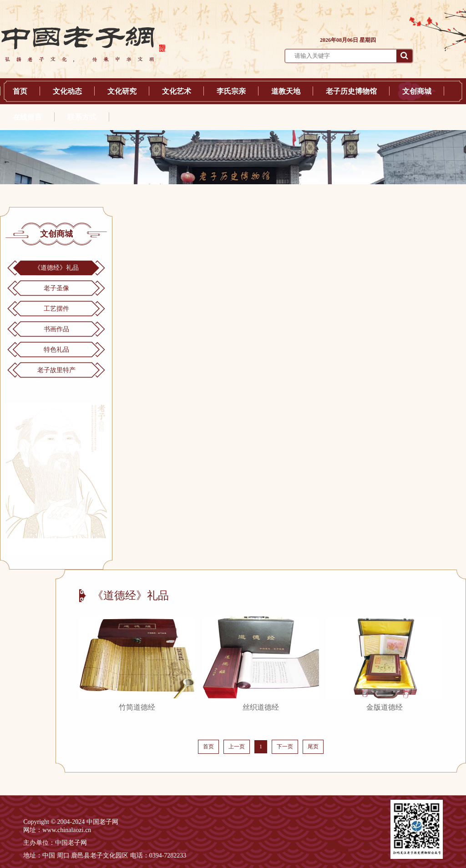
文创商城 (417, 91)
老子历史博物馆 (351, 91)
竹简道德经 (137, 707)
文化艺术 (177, 91)
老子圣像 (56, 288)
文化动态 (67, 91)
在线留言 (27, 117)
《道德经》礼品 (56, 268)
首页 (20, 91)
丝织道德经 (261, 707)
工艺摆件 (56, 309)
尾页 (313, 747)
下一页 (285, 747)
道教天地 (286, 91)
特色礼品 (56, 350)
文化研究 (122, 91)
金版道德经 (385, 707)
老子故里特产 (56, 370)
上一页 (237, 747)
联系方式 (82, 117)
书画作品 (56, 329)
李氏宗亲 (231, 91)
